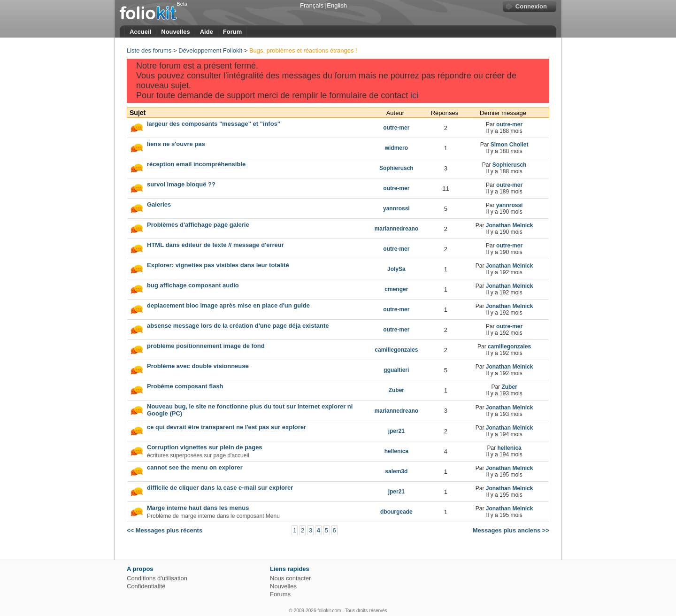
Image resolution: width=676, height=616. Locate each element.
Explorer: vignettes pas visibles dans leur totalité (218, 265)
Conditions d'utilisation (157, 578)
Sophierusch (510, 165)
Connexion (531, 6)
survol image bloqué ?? (181, 184)
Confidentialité (146, 586)
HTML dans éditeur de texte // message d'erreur (215, 245)
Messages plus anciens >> (511, 530)
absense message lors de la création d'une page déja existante (238, 326)
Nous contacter (290, 578)
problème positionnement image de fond (206, 346)
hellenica (509, 448)
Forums (280, 594)
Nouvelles (175, 32)
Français (312, 5)
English (337, 5)
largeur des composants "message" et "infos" (214, 124)
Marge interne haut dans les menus (198, 508)
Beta (182, 4)
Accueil (140, 32)
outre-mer (509, 124)
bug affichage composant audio (193, 285)
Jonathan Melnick (510, 225)
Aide (207, 32)
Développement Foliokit (210, 50)
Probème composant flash (185, 386)
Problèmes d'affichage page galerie (198, 225)
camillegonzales (509, 346)
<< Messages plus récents (165, 530)
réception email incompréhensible (196, 164)
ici (414, 95)
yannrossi (510, 205)
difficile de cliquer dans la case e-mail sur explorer (220, 488)
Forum (232, 32)
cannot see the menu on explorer (195, 467)
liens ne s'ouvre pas (176, 144)
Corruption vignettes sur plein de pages (205, 447)
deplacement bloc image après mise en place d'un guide (228, 305)
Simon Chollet (510, 145)
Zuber (509, 387)
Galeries (159, 204)
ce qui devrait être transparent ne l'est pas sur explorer (227, 427)
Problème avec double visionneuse (198, 366)
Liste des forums (149, 50)
